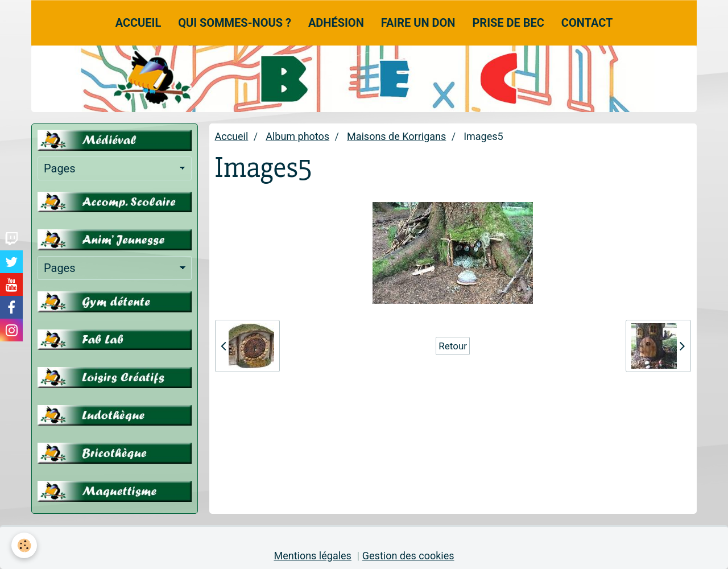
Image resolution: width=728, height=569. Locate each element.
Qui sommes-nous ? (235, 23)
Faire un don (418, 23)
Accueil (138, 23)
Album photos (297, 136)
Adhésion (336, 23)
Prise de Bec (508, 23)
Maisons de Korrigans (396, 136)
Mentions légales (312, 556)
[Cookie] (24, 545)
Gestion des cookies (408, 556)
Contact (587, 23)
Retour (453, 346)
